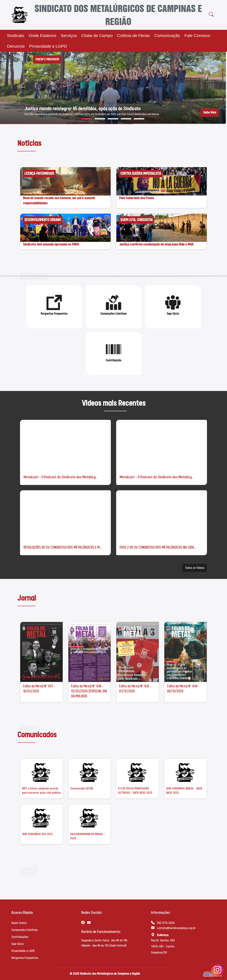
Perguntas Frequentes (25, 958)
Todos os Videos (195, 569)
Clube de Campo (97, 35)
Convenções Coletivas (25, 930)
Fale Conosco (197, 35)
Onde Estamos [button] (43, 35)
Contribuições (20, 937)
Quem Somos (19, 923)
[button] (87, 119)
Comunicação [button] (167, 35)
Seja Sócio (18, 944)
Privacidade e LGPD (48, 46)
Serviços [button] (69, 35)
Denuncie (16, 46)
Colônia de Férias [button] (134, 35)
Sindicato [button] (16, 35)
